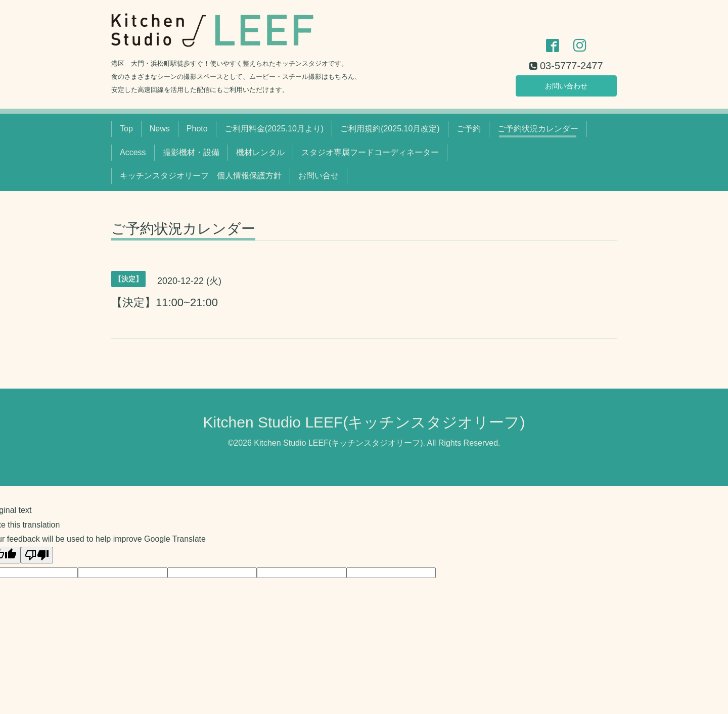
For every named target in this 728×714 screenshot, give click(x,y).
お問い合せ (318, 176)
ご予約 (469, 129)
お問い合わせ (566, 84)
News (160, 129)
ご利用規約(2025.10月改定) (390, 129)
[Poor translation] (37, 555)
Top (126, 129)
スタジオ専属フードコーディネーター (370, 152)
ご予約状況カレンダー (538, 129)
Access (133, 152)
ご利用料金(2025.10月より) (274, 129)
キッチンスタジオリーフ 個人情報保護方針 (201, 176)
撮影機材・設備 (191, 152)
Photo (197, 129)
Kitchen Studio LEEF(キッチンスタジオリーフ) (364, 422)
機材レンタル (260, 152)
